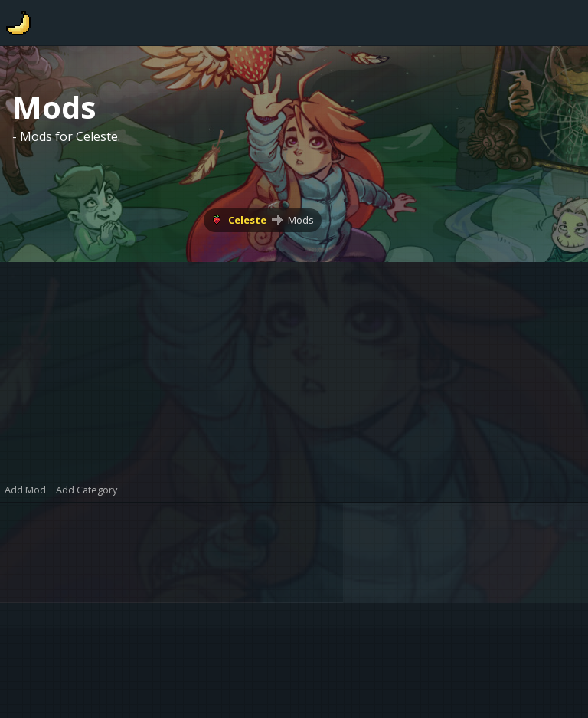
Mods (301, 220)
